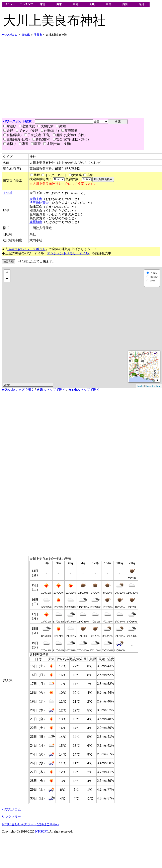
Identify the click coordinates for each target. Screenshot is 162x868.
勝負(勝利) (41, 139)
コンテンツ (26, 4)
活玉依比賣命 (39, 203)
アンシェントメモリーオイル (68, 253)
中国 (108, 4)
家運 (24, 144)
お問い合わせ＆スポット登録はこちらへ (30, 824)
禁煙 (37, 175)
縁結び (10, 126)
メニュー (10, 4)
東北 (43, 4)
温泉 (90, 175)
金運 (8, 131)
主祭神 (8, 193)
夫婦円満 (46, 126)
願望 (36, 144)
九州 (141, 4)
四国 (125, 4)
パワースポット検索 (17, 121)
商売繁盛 (69, 131)
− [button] (7, 279)
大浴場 (77, 175)
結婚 (61, 126)
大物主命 (36, 199)
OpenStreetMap (153, 386)
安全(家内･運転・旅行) (71, 139)
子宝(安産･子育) (37, 135)
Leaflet (140, 386)
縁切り (10, 144)
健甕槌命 (36, 222)
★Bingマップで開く (51, 390)
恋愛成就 (27, 126)
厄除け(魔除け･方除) (69, 135)
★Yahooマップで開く (84, 390)
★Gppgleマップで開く (18, 390)
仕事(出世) (50, 131)
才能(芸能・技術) (57, 144)
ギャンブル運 (27, 131)
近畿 (92, 4)
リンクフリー (11, 817)
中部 (76, 4)
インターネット (56, 175)
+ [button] (7, 273)
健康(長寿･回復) (17, 139)
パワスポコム (11, 809)
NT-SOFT (42, 831)
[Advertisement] (38, 77)
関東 (59, 4)
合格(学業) (13, 135)
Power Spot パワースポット (26, 249)
